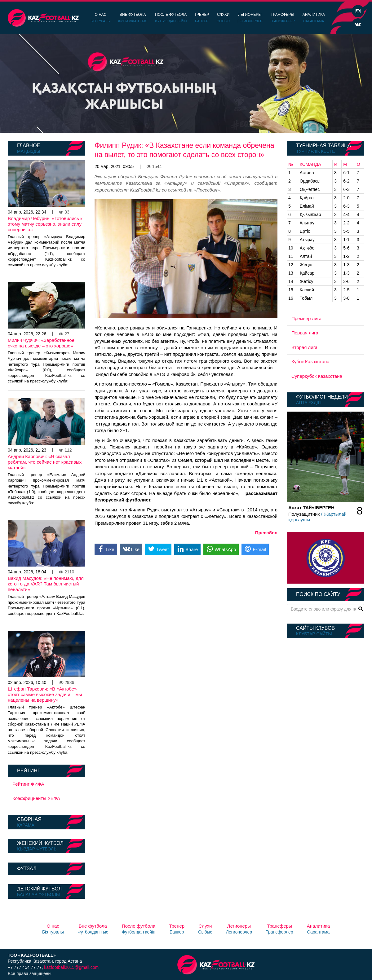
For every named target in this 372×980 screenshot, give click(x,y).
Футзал (27, 869)
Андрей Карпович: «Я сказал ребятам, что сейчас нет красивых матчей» (45, 462)
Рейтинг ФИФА (28, 784)
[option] (186, 84)
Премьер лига (306, 318)
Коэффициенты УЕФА (36, 798)
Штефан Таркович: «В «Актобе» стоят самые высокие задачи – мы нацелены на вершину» (45, 694)
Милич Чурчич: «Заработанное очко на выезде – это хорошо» (41, 343)
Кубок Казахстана (310, 362)
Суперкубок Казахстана (317, 376)
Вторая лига (304, 347)
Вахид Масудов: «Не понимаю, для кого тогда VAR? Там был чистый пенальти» (46, 584)
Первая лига (305, 333)
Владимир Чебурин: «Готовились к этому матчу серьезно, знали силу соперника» (45, 224)
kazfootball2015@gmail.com (71, 967)
